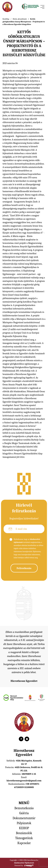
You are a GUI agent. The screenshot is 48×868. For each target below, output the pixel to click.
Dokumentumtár (24, 818)
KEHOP (24, 828)
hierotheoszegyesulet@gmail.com (24, 781)
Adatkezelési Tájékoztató (24, 863)
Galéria (24, 813)
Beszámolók (24, 833)
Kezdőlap (6, 19)
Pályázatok (24, 823)
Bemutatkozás (24, 808)
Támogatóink (24, 838)
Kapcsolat (24, 843)
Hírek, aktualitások (20, 19)
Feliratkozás (24, 568)
